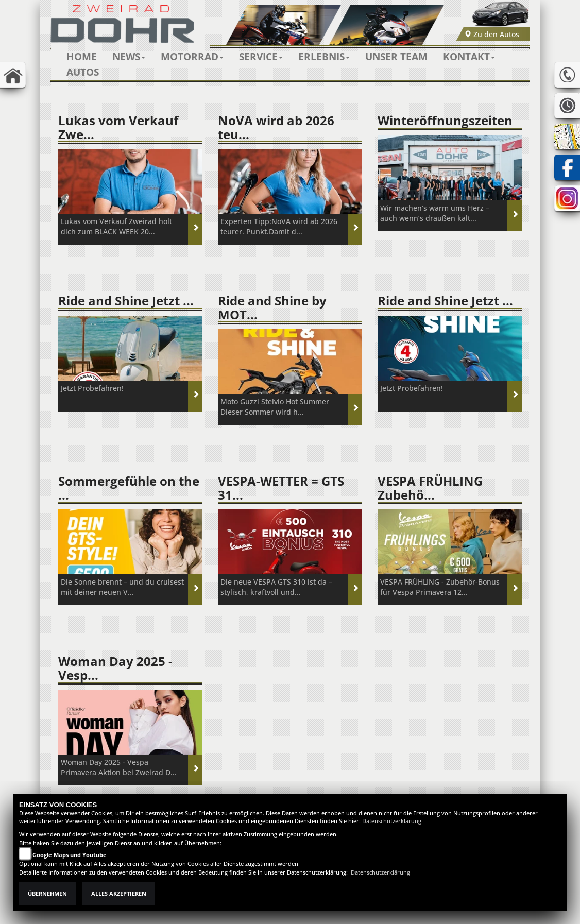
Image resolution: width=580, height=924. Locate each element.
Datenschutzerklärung (392, 821)
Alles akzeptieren (119, 894)
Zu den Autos (492, 34)
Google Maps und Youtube (70, 855)
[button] (129, 57)
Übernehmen (47, 894)
